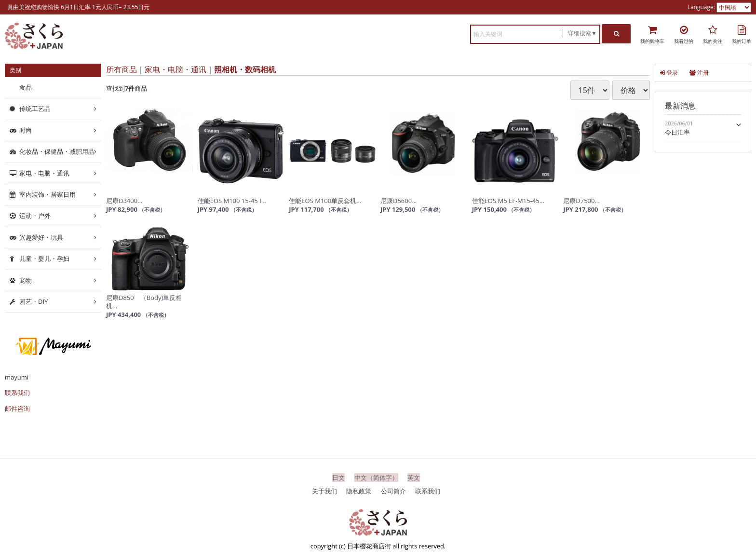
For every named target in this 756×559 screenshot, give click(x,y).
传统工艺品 (35, 109)
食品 (26, 87)
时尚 (26, 130)
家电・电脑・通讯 (175, 69)
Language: (702, 7)
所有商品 (121, 69)
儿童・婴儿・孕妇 (44, 259)
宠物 (26, 280)
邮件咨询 (17, 409)
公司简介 (393, 491)
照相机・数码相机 (245, 69)
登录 (669, 73)
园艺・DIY (34, 301)
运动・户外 (35, 216)
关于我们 (324, 491)
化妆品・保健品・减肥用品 (57, 151)
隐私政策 (359, 491)
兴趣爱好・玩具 (41, 237)
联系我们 (17, 393)
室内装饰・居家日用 (47, 194)
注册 (699, 73)
